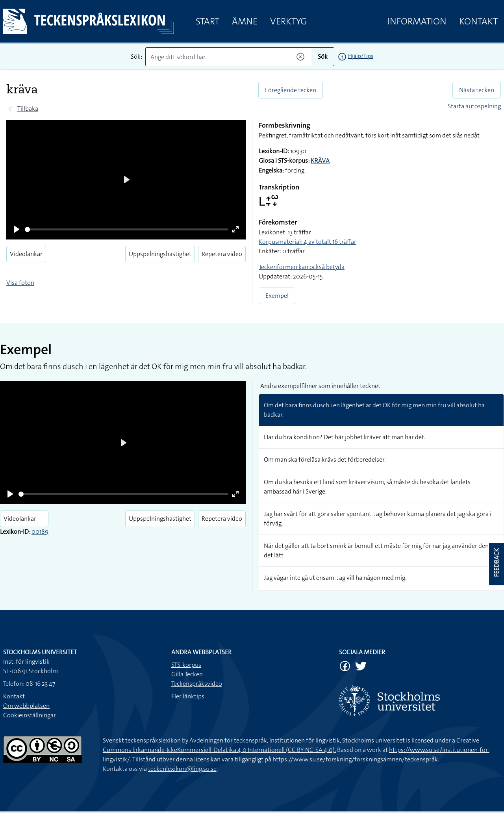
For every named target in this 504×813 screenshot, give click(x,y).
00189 (40, 532)
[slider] (127, 229)
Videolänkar (26, 254)
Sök (323, 57)
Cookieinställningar (30, 715)
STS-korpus (186, 665)
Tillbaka (28, 109)
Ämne (245, 21)
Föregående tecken (291, 90)
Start (208, 21)
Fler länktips (188, 696)
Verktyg (288, 21)
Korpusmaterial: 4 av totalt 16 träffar (308, 242)
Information (417, 21)
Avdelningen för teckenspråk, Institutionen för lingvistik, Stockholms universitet (297, 740)
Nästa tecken (477, 90)
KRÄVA (320, 161)
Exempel (277, 296)
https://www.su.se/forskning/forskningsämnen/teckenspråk (355, 759)
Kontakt (478, 21)
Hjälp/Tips (361, 56)
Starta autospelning (474, 106)
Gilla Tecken (187, 674)
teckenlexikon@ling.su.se (182, 769)
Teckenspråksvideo (197, 684)
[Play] (17, 229)
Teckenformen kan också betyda (302, 267)
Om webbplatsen (26, 706)
